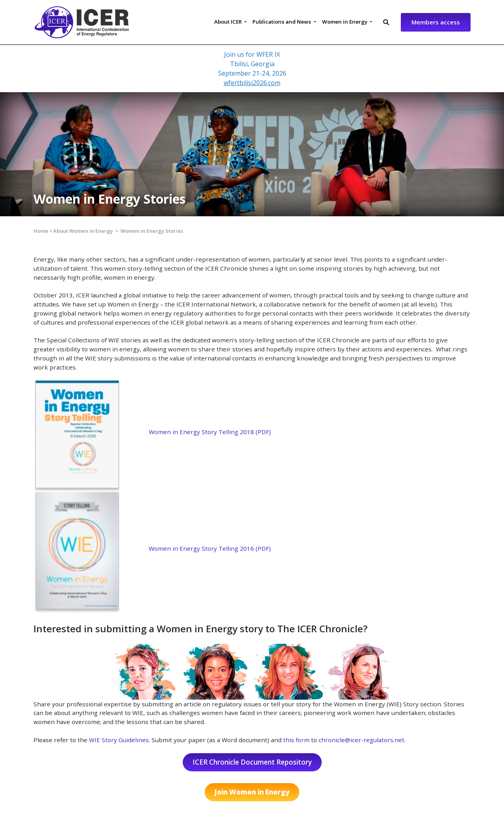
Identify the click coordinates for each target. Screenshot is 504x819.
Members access (436, 22)
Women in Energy (345, 22)
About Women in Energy (83, 231)
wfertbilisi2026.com (252, 83)
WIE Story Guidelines (119, 740)
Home (41, 231)
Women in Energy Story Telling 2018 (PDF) (210, 432)
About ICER (229, 22)
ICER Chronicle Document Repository (252, 762)
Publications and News (282, 22)
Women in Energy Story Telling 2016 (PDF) (210, 548)
